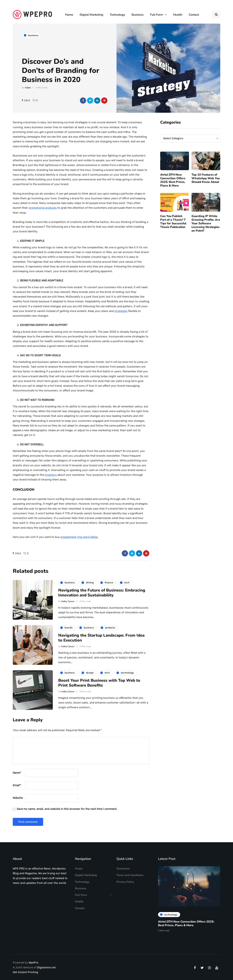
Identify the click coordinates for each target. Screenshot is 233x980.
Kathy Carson (68, 608)
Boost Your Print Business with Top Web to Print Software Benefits (99, 689)
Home (69, 15)
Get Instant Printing (25, 972)
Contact (194, 15)
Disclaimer (123, 869)
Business (138, 15)
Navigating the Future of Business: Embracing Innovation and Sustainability (102, 599)
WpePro (33, 963)
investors (51, 475)
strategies (121, 311)
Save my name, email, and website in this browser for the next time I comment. (67, 809)
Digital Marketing (91, 15)
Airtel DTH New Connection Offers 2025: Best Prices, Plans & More (173, 187)
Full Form (157, 15)
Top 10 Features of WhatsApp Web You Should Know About (206, 185)
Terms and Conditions (130, 875)
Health (178, 15)
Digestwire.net (46, 967)
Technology (117, 15)
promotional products (43, 208)
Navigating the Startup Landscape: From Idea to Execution (101, 644)
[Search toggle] (216, 15)
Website (18, 798)
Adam (28, 88)
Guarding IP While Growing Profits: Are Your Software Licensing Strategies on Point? (206, 230)
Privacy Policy (125, 882)
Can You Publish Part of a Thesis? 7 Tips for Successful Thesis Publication (173, 228)
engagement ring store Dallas (79, 537)
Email (17, 785)
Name (17, 773)
